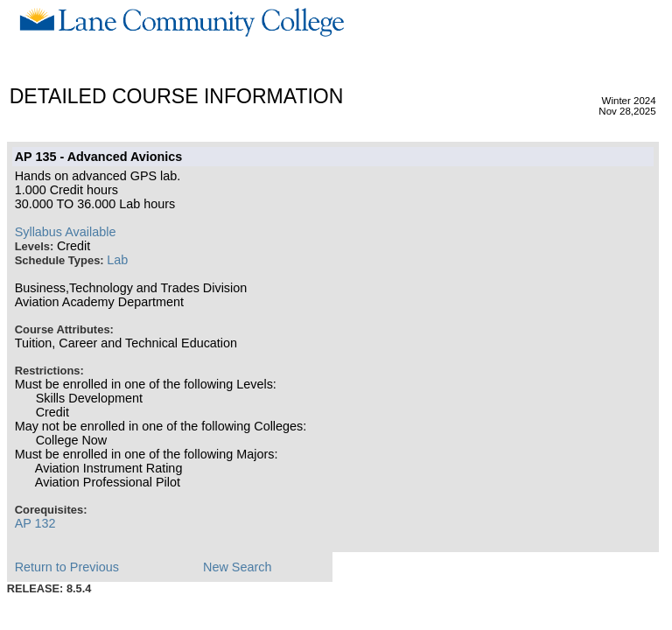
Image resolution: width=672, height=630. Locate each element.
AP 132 (35, 523)
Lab (117, 260)
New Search (237, 567)
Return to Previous (67, 567)
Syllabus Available (66, 232)
